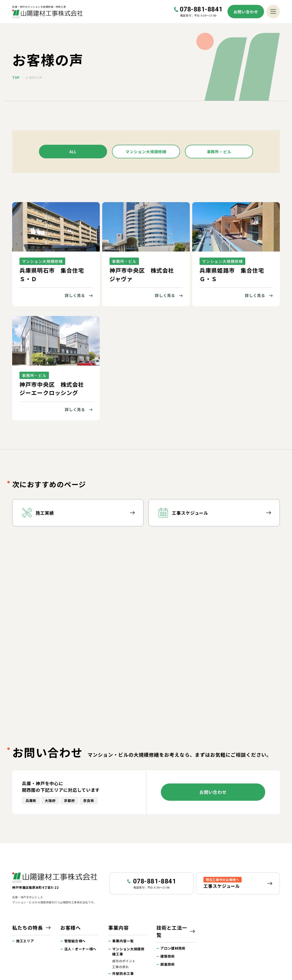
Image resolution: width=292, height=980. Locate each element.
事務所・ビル (219, 152)
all (73, 152)
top (16, 77)
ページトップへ (276, 912)
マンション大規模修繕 (146, 152)
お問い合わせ (246, 12)
